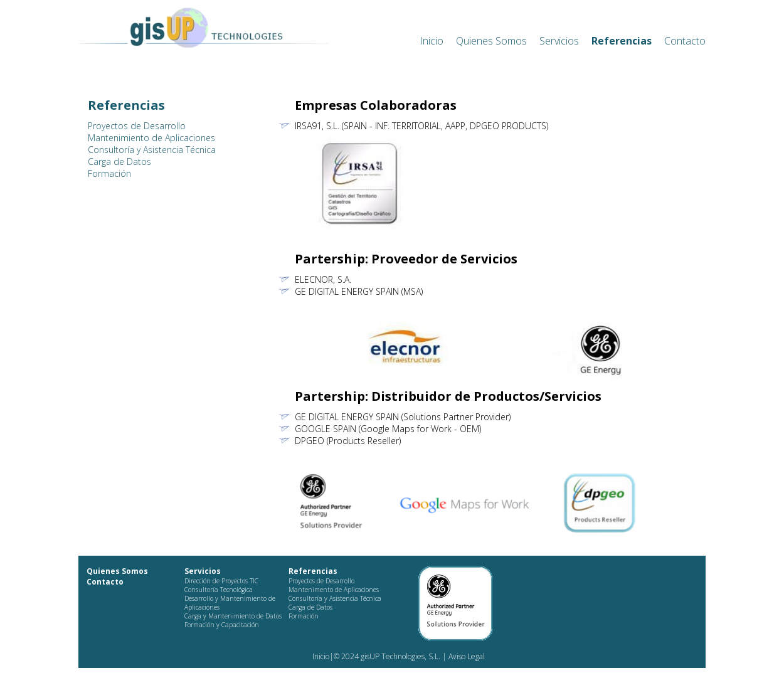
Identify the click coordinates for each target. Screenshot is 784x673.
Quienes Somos (491, 41)
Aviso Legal (466, 656)
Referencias (622, 41)
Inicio (432, 41)
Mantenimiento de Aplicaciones (151, 138)
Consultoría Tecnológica (219, 590)
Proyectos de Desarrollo (137, 126)
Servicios (559, 41)
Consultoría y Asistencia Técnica (152, 150)
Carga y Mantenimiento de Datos (233, 616)
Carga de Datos (119, 162)
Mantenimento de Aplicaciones (334, 590)
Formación (109, 173)
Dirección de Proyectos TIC (221, 581)
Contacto (685, 41)
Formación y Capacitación (222, 625)
